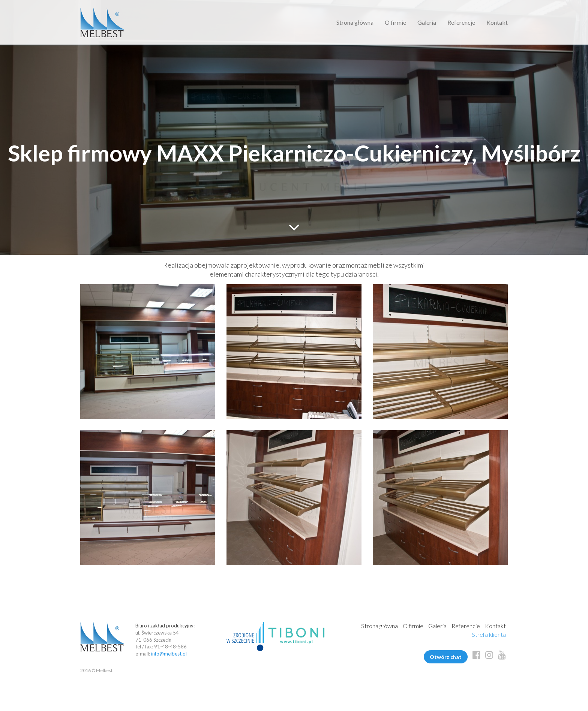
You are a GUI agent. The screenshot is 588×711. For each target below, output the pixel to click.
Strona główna (355, 22)
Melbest (102, 22)
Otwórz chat (446, 657)
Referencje (461, 22)
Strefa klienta (489, 634)
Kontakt (497, 22)
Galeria (427, 22)
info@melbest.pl (169, 654)
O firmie (395, 22)
